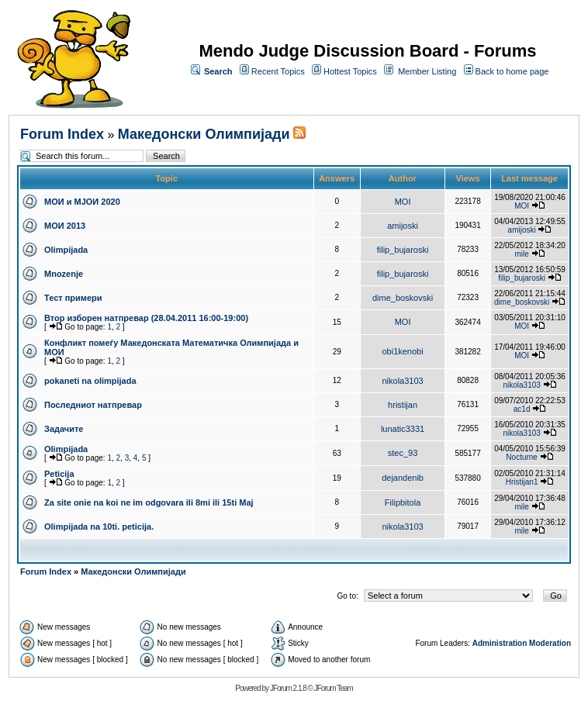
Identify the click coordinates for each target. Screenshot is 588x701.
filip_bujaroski (403, 250)
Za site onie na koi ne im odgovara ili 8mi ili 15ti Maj (149, 502)
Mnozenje (64, 274)
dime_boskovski (403, 298)
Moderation (550, 643)
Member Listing (427, 71)
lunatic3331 (403, 429)
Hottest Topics (350, 71)
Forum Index (62, 134)
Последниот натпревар (93, 405)
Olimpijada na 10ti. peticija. (99, 527)
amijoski (403, 226)
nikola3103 (402, 381)
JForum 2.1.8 (288, 688)
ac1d (522, 409)
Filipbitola (403, 502)
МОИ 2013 (65, 226)
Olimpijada (66, 250)
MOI (403, 202)
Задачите (64, 429)
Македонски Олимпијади (204, 134)
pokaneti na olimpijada (90, 381)
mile (521, 254)
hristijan (403, 405)
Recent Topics (278, 71)
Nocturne (522, 457)
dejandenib (403, 478)
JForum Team (334, 688)
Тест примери (73, 298)
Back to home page (512, 71)
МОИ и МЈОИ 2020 (82, 202)
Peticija (59, 474)
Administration (500, 643)
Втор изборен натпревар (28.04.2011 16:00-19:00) (146, 318)
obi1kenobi (402, 351)
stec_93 (403, 453)
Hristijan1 (522, 482)
